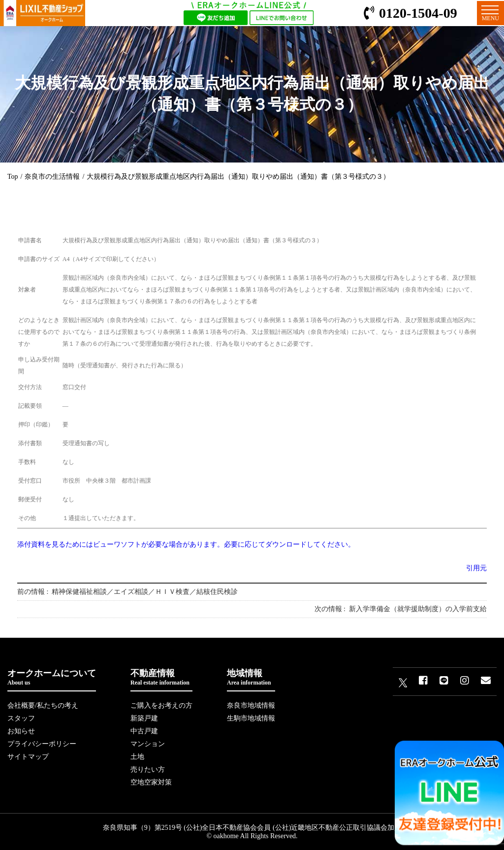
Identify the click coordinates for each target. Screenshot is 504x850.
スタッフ (21, 718)
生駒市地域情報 (251, 718)
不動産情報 (161, 677)
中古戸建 (144, 731)
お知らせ (21, 731)
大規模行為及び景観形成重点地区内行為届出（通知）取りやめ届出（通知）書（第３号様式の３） (238, 177)
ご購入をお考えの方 (161, 705)
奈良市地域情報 (251, 705)
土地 (137, 757)
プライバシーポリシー (42, 744)
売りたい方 (148, 769)
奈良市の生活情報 (52, 177)
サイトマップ (28, 757)
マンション (148, 744)
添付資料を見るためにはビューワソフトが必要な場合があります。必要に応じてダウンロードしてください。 (186, 544)
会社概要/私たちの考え (43, 705)
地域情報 (251, 677)
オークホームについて (52, 677)
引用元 (476, 568)
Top (13, 177)
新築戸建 (144, 718)
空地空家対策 (151, 782)
